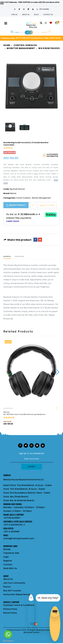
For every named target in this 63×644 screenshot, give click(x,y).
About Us (8, 579)
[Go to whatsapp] (8, 634)
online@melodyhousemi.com (19, 538)
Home (7, 45)
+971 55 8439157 (12, 518)
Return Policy (10, 613)
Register (8, 561)
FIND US (14, 15)
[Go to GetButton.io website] (8, 641)
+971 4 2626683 (11, 532)
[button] (57, 22)
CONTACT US (48, 15)
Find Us (7, 587)
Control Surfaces (25, 45)
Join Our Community (14, 583)
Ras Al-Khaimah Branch (22, 500)
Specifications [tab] (19, 257)
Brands (7, 549)
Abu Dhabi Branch (19, 497)
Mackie (13, 193)
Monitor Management (21, 48)
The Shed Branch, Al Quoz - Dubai (34, 485)
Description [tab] (7, 257)
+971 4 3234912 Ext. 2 (14, 525)
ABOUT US (26, 15)
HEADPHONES (8, 408)
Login (6, 557)
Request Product (18, 205)
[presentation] (57, 372)
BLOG (36, 15)
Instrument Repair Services (17, 594)
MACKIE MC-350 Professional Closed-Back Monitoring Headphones (24, 413)
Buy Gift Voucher (12, 591)
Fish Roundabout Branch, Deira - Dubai (30, 493)
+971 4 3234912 (43, 9)
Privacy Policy (10, 609)
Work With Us (10, 568)
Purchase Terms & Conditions (19, 605)
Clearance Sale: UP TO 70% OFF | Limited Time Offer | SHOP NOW (31, 38)
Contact (8, 564)
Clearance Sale (11, 553)
